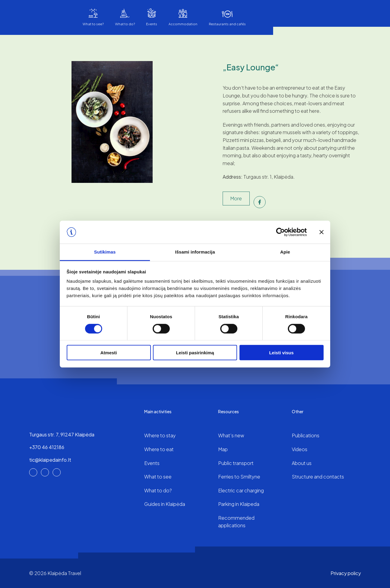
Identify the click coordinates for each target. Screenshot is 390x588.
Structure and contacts (318, 477)
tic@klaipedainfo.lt (50, 460)
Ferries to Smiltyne (239, 477)
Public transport (236, 463)
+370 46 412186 (47, 447)
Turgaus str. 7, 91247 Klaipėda (62, 434)
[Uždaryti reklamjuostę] (321, 232)
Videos (300, 449)
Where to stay (160, 435)
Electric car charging (241, 490)
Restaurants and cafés (227, 24)
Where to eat (159, 449)
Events (152, 24)
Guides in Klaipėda (165, 504)
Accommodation (183, 24)
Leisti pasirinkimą (195, 353)
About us (302, 463)
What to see (158, 477)
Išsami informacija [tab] (195, 252)
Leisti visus (282, 353)
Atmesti (109, 353)
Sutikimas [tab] (105, 252)
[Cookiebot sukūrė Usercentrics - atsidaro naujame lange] (280, 232)
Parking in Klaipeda (239, 504)
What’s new (231, 435)
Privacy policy (346, 573)
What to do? (125, 24)
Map (223, 449)
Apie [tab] (285, 252)
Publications (306, 435)
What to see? (93, 24)
